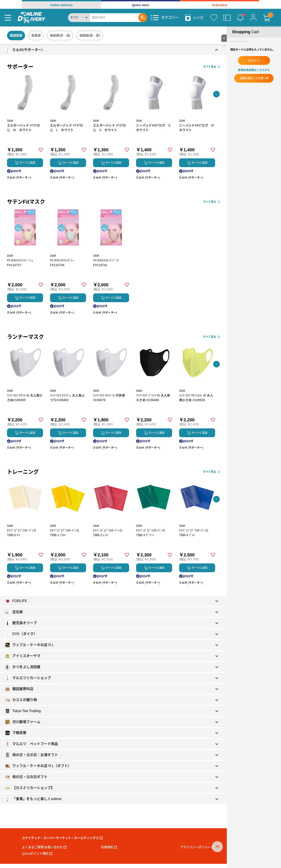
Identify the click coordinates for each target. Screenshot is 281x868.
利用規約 (109, 847)
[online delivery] (32, 18)
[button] (216, 94)
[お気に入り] (214, 18)
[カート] (267, 18)
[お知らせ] (240, 18)
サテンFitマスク (26, 202)
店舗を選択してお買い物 (254, 78)
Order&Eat (220, 5)
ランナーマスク (25, 337)
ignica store (141, 5)
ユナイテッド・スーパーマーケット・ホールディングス (62, 838)
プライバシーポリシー (197, 847)
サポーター (20, 67)
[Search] (114, 18)
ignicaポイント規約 (37, 853)
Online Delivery (61, 5)
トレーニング (23, 472)
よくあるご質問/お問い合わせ (44, 847)
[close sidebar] (224, 45)
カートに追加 (25, 163)
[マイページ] (253, 18)
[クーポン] (227, 18)
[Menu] (8, 18)
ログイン (254, 60)
